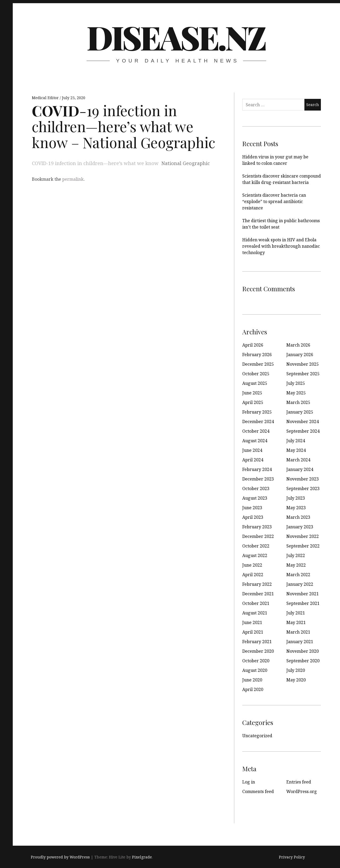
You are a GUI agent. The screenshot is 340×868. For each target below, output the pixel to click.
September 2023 (303, 488)
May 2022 (296, 565)
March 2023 (298, 517)
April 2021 (253, 632)
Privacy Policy (292, 857)
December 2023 (258, 479)
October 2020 (256, 661)
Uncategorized (257, 736)
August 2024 (255, 441)
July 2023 (296, 498)
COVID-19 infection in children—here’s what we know (95, 163)
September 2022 (303, 546)
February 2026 (257, 355)
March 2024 (298, 460)
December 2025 (258, 364)
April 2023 (253, 517)
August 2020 (255, 670)
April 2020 (253, 689)
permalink (73, 179)
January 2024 (300, 469)
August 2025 (255, 383)
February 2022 (257, 584)
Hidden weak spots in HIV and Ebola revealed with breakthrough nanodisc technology (281, 246)
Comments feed (258, 791)
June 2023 (252, 508)
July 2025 (296, 383)
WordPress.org (302, 791)
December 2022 (258, 536)
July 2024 (296, 441)
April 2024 (253, 460)
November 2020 (303, 651)
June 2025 (252, 393)
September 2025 (303, 374)
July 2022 (296, 555)
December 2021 (258, 594)
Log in (249, 782)
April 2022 (253, 575)
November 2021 (303, 594)
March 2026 (298, 345)
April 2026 (253, 345)
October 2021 (256, 603)
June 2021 (252, 622)
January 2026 (300, 355)
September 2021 (303, 603)
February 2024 (257, 469)
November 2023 (303, 479)
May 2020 (296, 680)
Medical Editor (46, 98)
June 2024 (252, 450)
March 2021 (298, 632)
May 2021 (296, 622)
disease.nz (176, 37)
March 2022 (298, 575)
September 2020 (303, 661)
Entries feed (299, 782)
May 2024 (296, 450)
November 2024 (303, 422)
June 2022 (252, 565)
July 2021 (296, 613)
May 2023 (296, 508)
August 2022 (255, 555)
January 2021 (300, 642)
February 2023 (257, 527)
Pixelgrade (142, 857)
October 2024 (256, 431)
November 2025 (303, 364)
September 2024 (303, 431)
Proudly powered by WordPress (60, 857)
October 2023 (256, 488)
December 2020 (258, 651)
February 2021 (257, 642)
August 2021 (255, 613)
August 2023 (255, 498)
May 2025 (296, 393)
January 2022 (300, 584)
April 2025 (253, 402)
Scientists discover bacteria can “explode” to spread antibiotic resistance (274, 201)
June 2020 (252, 680)
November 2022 (303, 536)
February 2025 (257, 412)
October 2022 (256, 546)
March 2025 (298, 402)
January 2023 (300, 527)
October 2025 (256, 374)
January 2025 (300, 412)
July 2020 (296, 670)
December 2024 (258, 422)
